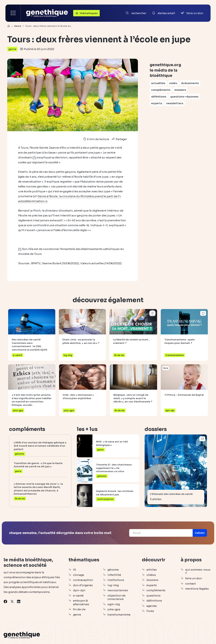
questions (153, 596)
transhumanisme (119, 615)
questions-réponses (184, 97)
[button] (200, 533)
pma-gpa (114, 609)
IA (74, 570)
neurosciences (118, 590)
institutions (116, 580)
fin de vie (79, 609)
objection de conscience (117, 597)
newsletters (175, 103)
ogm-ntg (114, 604)
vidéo (173, 83)
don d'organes (83, 585)
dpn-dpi (79, 590)
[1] (34, 157)
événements (190, 83)
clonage (79, 575)
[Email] (161, 533)
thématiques (86, 13)
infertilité (114, 575)
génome (113, 570)
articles (152, 570)
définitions (159, 97)
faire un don (194, 578)
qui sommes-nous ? (198, 571)
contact (190, 584)
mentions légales (197, 589)
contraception (83, 580)
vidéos (151, 575)
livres (150, 611)
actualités (158, 83)
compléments (161, 90)
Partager (119, 139)
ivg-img (113, 585)
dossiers (180, 90)
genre (12, 49)
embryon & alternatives (81, 602)
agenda (151, 606)
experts (157, 103)
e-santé (78, 596)
